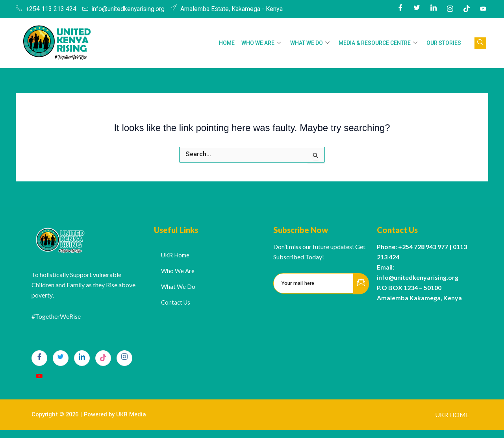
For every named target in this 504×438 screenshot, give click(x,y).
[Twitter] (417, 9)
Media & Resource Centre (379, 43)
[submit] (361, 284)
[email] (314, 283)
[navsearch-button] (480, 43)
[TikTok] (103, 358)
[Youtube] (483, 9)
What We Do (311, 43)
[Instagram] (450, 9)
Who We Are (263, 43)
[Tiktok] (467, 9)
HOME (229, 43)
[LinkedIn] (434, 9)
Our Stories (444, 43)
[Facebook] (400, 9)
